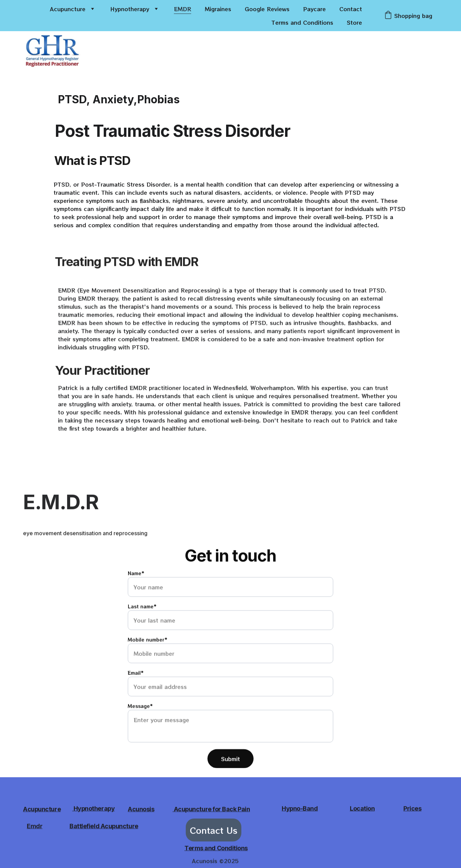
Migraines (218, 9)
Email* (136, 691)
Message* (140, 724)
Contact (351, 9)
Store (354, 22)
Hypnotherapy (130, 9)
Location (362, 809)
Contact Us (214, 832)
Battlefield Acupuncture (104, 827)
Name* (136, 592)
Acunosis (141, 810)
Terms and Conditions (302, 22)
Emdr (35, 827)
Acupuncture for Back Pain (212, 810)
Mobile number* (148, 658)
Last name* (142, 625)
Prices (412, 809)
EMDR (183, 9)
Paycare (314, 9)
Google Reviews (267, 9)
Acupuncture (68, 9)
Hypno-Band (300, 809)
